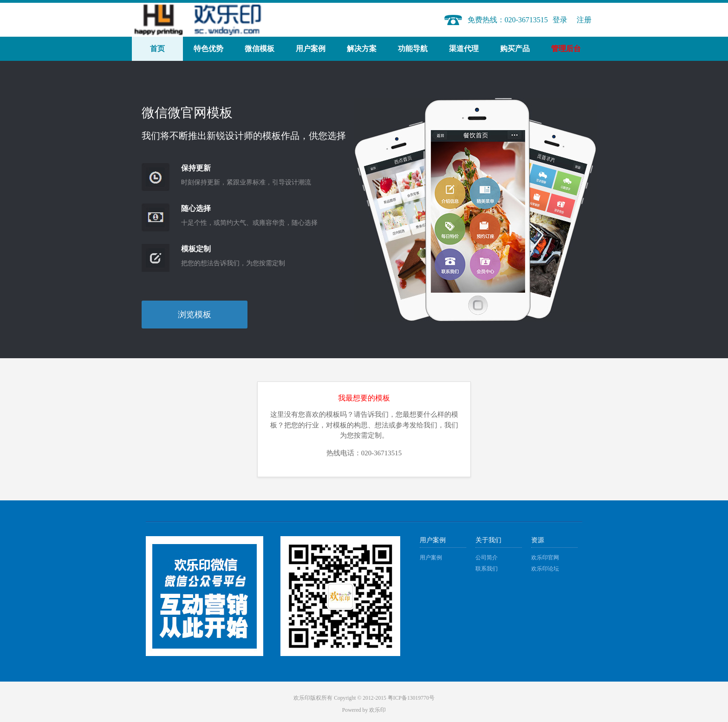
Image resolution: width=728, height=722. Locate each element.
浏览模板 (195, 315)
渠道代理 (464, 49)
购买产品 (515, 49)
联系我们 (487, 569)
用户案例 (311, 49)
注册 (584, 20)
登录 (560, 20)
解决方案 (362, 49)
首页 (157, 49)
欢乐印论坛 (545, 569)
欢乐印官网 (545, 558)
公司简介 (487, 558)
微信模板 (260, 49)
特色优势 (208, 49)
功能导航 (413, 49)
